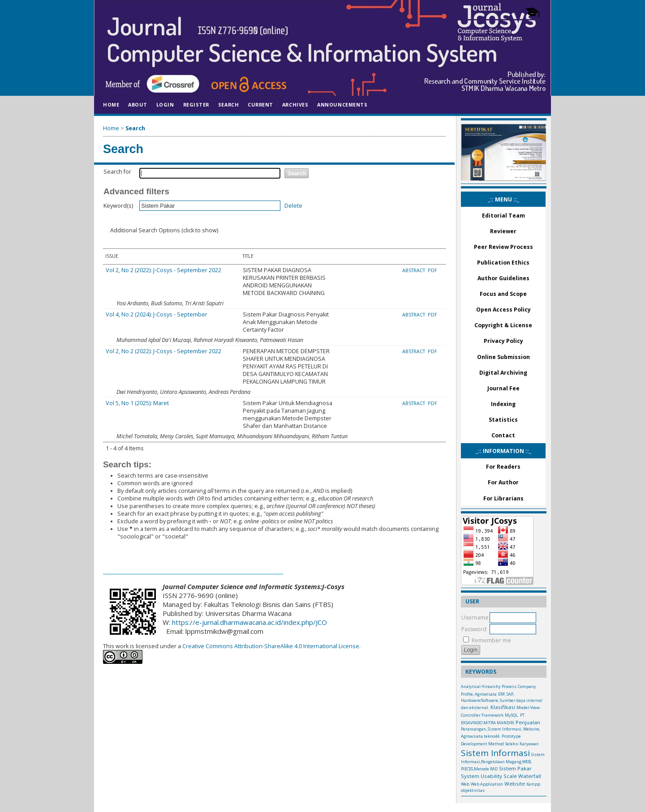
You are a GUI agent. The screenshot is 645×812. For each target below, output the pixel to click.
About (138, 105)
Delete (293, 206)
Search (228, 105)
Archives (295, 105)
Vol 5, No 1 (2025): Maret (137, 403)
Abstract (414, 270)
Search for (117, 172)
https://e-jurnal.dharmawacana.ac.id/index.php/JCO (249, 622)
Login (165, 105)
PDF (432, 270)
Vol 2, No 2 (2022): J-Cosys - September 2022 (163, 270)
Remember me (491, 640)
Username (475, 618)
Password (474, 629)
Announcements (342, 105)
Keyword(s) (118, 206)
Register (196, 105)
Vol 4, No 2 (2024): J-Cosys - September (157, 314)
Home (111, 105)
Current (260, 105)
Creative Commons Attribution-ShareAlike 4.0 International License (270, 646)
